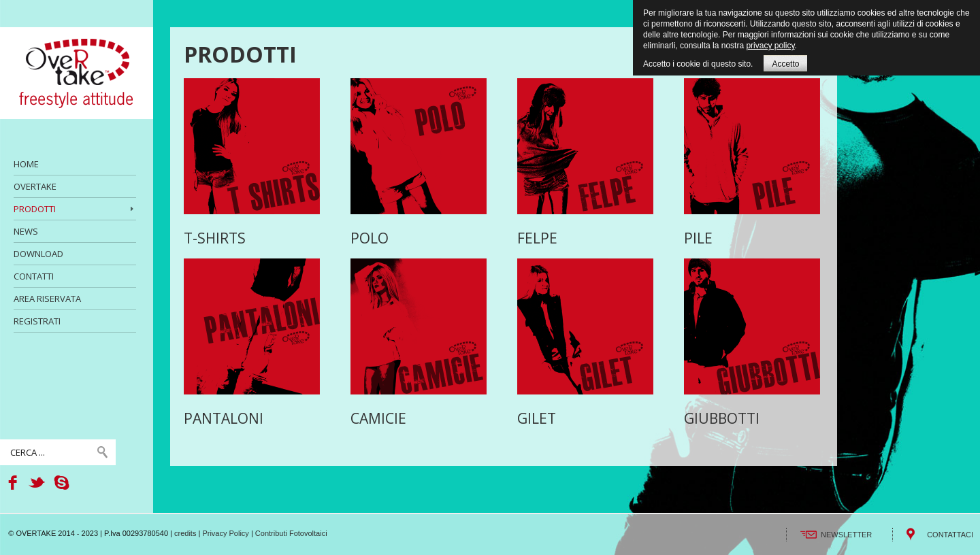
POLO (370, 238)
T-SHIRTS (215, 238)
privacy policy (770, 46)
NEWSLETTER (846, 535)
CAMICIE (378, 418)
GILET (537, 418)
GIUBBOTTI (722, 418)
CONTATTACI (950, 535)
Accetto (785, 64)
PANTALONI (224, 418)
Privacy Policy (225, 533)
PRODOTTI (240, 54)
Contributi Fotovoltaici (291, 533)
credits (185, 533)
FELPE (537, 238)
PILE (698, 238)
